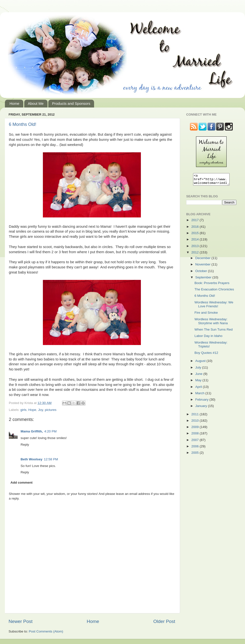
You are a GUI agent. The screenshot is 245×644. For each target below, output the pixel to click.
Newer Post (21, 621)
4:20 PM (50, 431)
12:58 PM (51, 459)
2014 (196, 242)
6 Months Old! (23, 124)
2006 (196, 448)
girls (23, 410)
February (202, 402)
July (199, 370)
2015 (196, 235)
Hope (32, 410)
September (204, 280)
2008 (196, 435)
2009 (196, 429)
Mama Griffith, (32, 431)
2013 (196, 248)
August (201, 363)
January (202, 408)
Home (14, 103)
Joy (40, 410)
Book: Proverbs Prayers (212, 285)
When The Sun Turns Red (214, 332)
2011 (196, 416)
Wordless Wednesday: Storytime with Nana (211, 323)
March (200, 395)
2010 (196, 423)
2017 (196, 222)
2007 (196, 442)
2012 (196, 255)
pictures (51, 410)
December (203, 260)
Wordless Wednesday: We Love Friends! (214, 306)
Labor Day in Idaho (208, 338)
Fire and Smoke (206, 315)
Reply (25, 445)
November (203, 267)
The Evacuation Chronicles (214, 292)
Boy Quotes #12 (206, 355)
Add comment (22, 483)
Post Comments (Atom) (46, 631)
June (199, 376)
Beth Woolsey (31, 459)
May (199, 382)
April (199, 389)
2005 (196, 455)
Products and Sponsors (71, 103)
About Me (36, 103)
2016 (196, 229)
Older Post (164, 621)
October (202, 273)
